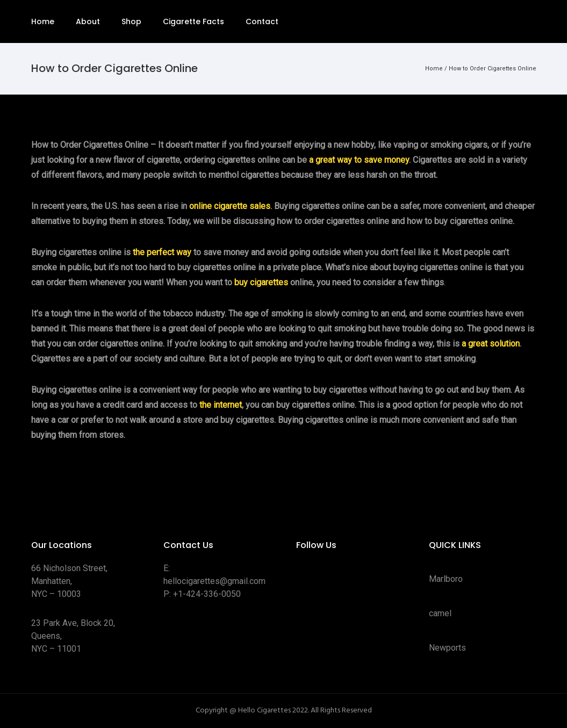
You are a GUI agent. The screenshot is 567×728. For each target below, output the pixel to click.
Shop (131, 21)
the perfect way (162, 252)
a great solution (491, 344)
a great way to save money (359, 160)
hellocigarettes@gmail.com (214, 581)
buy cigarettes (261, 282)
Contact (262, 21)
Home (43, 21)
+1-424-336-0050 (207, 594)
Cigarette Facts (193, 21)
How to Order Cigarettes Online (493, 69)
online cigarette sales (230, 206)
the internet (221, 405)
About (88, 21)
